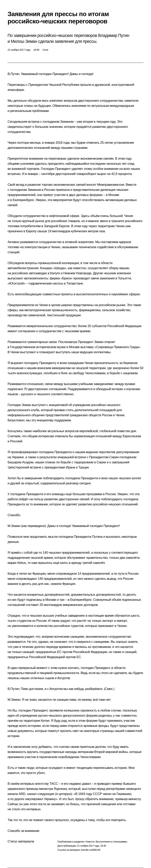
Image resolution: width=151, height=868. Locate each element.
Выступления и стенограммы (111, 842)
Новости (90, 842)
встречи (80, 457)
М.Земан (14, 526)
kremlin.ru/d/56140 (91, 850)
